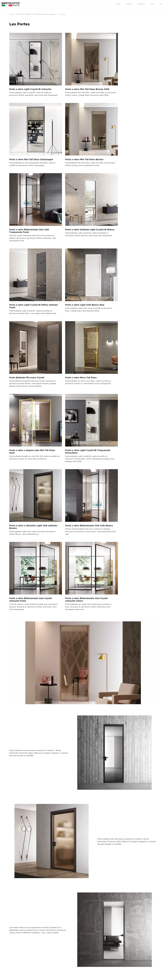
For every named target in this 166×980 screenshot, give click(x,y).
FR (161, 4)
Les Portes (61, 14)
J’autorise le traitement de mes (58, 880)
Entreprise (129, 4)
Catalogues (141, 4)
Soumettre (90, 904)
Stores (152, 4)
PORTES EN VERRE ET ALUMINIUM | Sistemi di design (35, 14)
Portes (118, 4)
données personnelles (72, 880)
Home (11, 14)
